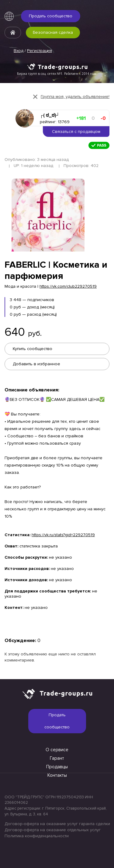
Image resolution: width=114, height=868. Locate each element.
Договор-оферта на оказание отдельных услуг (53, 830)
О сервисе (57, 750)
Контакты (57, 775)
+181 (81, 118)
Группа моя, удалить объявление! (75, 97)
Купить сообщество (33, 349)
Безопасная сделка (53, 32)
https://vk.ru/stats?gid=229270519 (63, 535)
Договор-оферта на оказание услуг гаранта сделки (57, 824)
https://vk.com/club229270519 (68, 286)
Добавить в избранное (36, 364)
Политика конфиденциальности (37, 836)
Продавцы (57, 767)
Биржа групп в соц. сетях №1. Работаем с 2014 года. (57, 74)
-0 (103, 118)
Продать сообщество (51, 16)
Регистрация (40, 51)
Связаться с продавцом (76, 132)
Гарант (57, 758)
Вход (19, 51)
